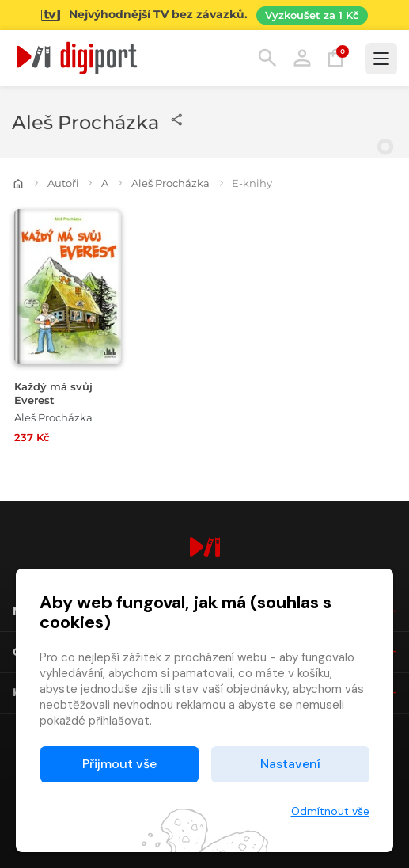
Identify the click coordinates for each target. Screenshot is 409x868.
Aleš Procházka (170, 183)
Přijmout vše (119, 764)
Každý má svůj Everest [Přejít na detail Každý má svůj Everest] (53, 394)
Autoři (63, 183)
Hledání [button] (267, 58)
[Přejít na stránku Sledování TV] (204, 15)
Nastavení (290, 764)
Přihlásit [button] (302, 58)
